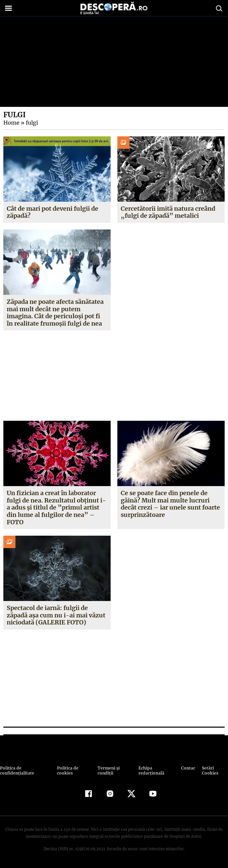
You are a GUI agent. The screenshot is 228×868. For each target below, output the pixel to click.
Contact (188, 768)
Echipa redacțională (151, 771)
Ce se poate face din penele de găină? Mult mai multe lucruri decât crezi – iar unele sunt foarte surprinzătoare (170, 504)
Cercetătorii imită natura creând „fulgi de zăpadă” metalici (168, 212)
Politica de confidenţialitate (16, 771)
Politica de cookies (67, 771)
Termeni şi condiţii (108, 771)
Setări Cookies (210, 771)
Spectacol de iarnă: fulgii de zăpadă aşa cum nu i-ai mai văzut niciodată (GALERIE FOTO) (56, 615)
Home (11, 123)
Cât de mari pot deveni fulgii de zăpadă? (53, 212)
